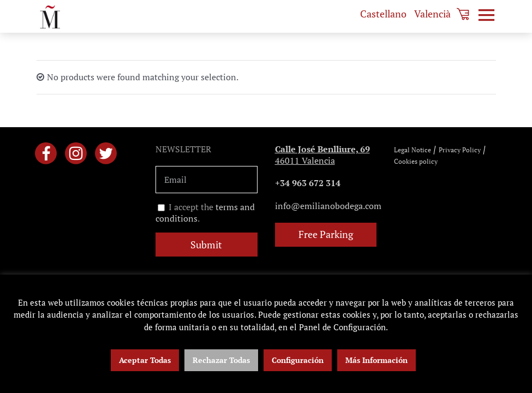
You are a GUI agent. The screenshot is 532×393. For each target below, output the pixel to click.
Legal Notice (413, 150)
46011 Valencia (322, 155)
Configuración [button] (298, 360)
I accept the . (205, 213)
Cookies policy (416, 161)
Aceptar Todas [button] (145, 360)
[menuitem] (383, 14)
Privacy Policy (460, 150)
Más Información (376, 360)
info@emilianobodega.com (328, 206)
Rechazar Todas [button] (221, 360)
